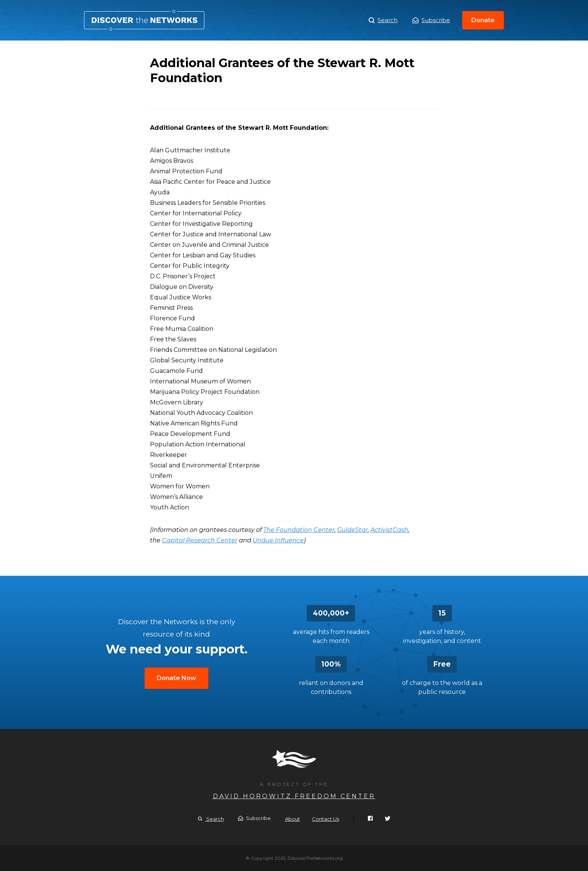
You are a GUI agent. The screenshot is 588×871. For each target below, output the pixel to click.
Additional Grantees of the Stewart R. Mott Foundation (144, 20)
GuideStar (352, 530)
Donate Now (176, 678)
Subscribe (431, 20)
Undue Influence (278, 540)
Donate (483, 20)
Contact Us (325, 819)
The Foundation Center (299, 530)
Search (383, 20)
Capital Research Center (200, 540)
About (292, 819)
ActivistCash (389, 530)
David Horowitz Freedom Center (294, 796)
